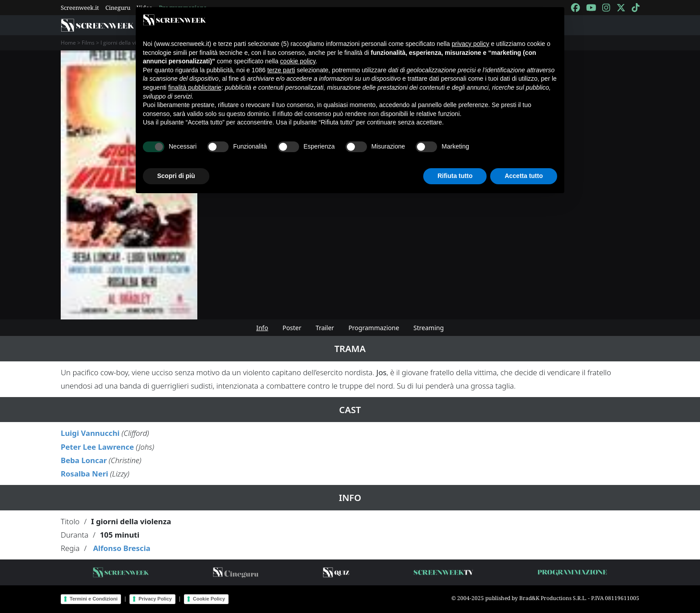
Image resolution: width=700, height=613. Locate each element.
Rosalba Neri (84, 474)
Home (68, 43)
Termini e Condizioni (94, 599)
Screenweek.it (80, 8)
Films (88, 43)
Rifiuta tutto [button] (455, 176)
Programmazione (374, 328)
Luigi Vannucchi (90, 433)
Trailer (325, 328)
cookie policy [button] (298, 61)
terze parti (281, 70)
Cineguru (118, 8)
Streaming (429, 328)
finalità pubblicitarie (195, 87)
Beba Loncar (84, 460)
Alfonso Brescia (121, 548)
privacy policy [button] (471, 44)
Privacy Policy (155, 599)
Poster (292, 328)
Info (262, 328)
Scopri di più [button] (176, 176)
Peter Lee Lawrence (97, 447)
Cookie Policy (209, 599)
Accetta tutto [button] (524, 176)
